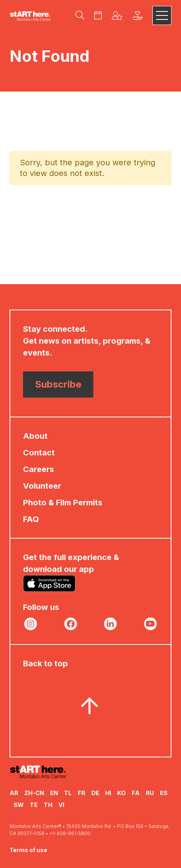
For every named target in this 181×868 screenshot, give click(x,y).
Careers (39, 469)
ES (164, 793)
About (35, 436)
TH (48, 805)
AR (14, 793)
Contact (39, 453)
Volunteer (42, 486)
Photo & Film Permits (63, 503)
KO (121, 793)
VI (61, 805)
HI (108, 793)
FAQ (31, 519)
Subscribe (58, 384)
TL (68, 793)
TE (34, 805)
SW (19, 805)
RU (150, 793)
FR (82, 793)
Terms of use (28, 850)
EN (54, 793)
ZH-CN (34, 793)
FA (136, 793)
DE (95, 793)
